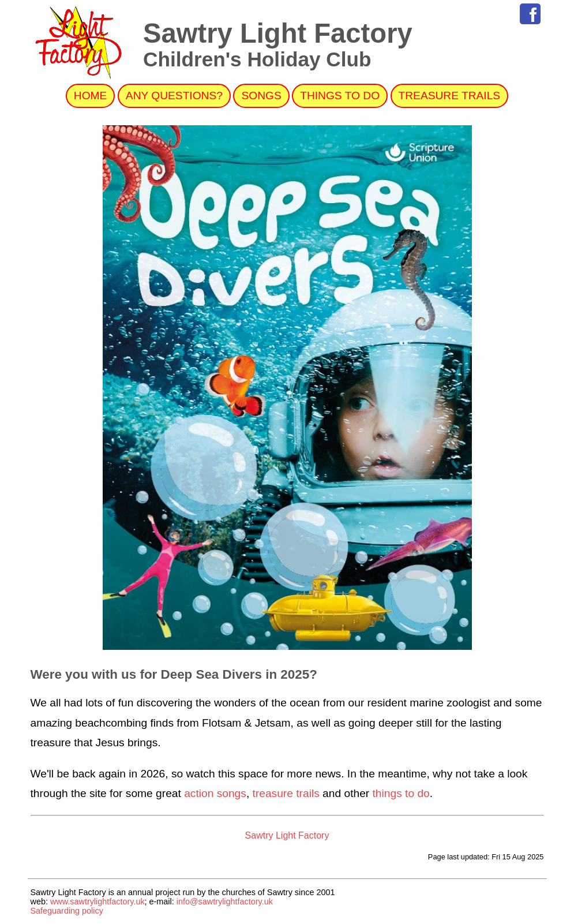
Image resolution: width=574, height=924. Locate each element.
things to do (401, 793)
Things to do (340, 96)
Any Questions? (174, 96)
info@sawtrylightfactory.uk (225, 901)
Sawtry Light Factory (287, 835)
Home (91, 96)
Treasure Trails (450, 96)
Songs (261, 96)
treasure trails (286, 793)
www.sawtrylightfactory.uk (97, 901)
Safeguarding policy (67, 911)
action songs (215, 793)
